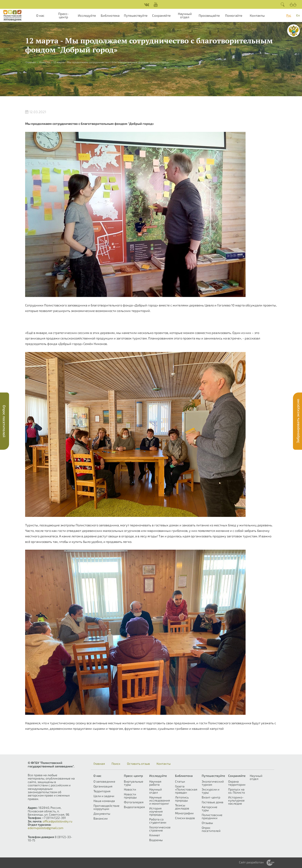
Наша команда (104, 801)
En (298, 15)
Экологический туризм (213, 783)
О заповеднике (104, 781)
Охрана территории (237, 783)
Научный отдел (185, 15)
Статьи (180, 781)
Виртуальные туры (134, 783)
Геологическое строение (160, 829)
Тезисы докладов (182, 807)
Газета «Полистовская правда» (186, 789)
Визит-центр (211, 797)
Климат (155, 835)
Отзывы (207, 823)
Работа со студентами (158, 821)
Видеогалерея (134, 807)
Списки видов (185, 818)
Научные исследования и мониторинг (160, 800)
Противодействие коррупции (106, 807)
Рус (289, 15)
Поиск (116, 764)
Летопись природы (182, 799)
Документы (102, 814)
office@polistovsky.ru (58, 821)
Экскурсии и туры (211, 791)
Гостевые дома (213, 802)
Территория (102, 791)
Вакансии (101, 818)
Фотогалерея (134, 802)
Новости (45, 62)
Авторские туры (210, 808)
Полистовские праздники (212, 816)
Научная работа (155, 783)
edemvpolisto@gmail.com (46, 828)
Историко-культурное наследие (236, 800)
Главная (99, 764)
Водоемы (156, 840)
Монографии (184, 813)
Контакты (257, 15)
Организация (103, 786)
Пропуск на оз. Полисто (237, 791)
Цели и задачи (104, 796)
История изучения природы (156, 811)
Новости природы (130, 796)
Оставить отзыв (138, 764)
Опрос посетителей (211, 829)
